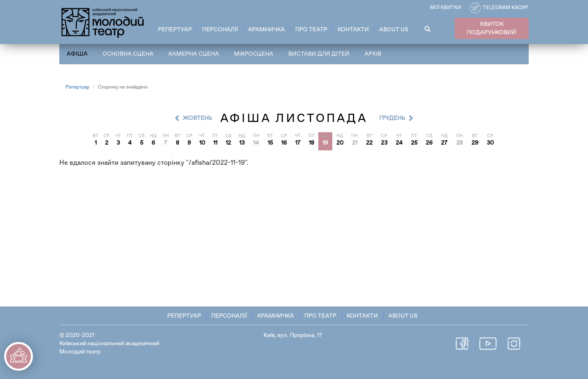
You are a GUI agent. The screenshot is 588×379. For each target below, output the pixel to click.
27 (444, 143)
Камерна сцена (194, 54)
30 (490, 143)
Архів (373, 54)
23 (384, 143)
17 (298, 143)
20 (340, 143)
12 (228, 143)
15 (270, 143)
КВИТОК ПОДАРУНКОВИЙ (492, 28)
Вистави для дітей (319, 54)
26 (429, 143)
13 (242, 143)
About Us (394, 30)
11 (215, 143)
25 (414, 143)
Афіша (77, 54)
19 (325, 143)
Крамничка (267, 30)
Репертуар (175, 30)
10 (202, 143)
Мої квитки (446, 8)
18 (311, 143)
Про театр (311, 30)
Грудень (392, 118)
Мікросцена (254, 54)
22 (369, 143)
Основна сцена (128, 54)
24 (399, 143)
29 (475, 143)
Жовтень (197, 118)
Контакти (353, 30)
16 (284, 143)
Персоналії (220, 30)
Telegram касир (505, 8)
